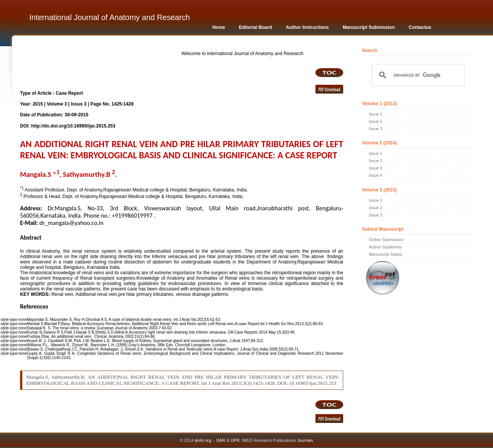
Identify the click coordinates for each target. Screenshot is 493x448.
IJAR (221, 440)
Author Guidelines (386, 247)
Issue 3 (376, 129)
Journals (304, 440)
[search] (417, 75)
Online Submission (386, 240)
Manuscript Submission (369, 27)
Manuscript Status (386, 254)
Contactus (420, 27)
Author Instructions (307, 27)
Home (219, 27)
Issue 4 (376, 175)
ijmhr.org (203, 440)
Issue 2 (376, 121)
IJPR (235, 440)
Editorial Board (255, 27)
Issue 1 (376, 114)
